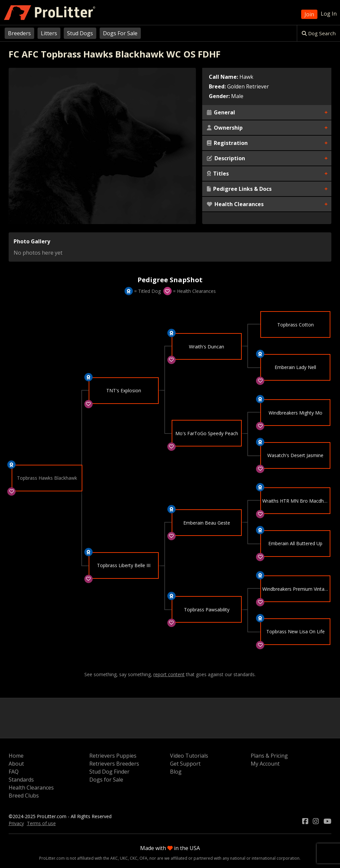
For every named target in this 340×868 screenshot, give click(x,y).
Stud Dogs (80, 33)
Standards (21, 780)
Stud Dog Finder (109, 772)
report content (169, 675)
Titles (218, 174)
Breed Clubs (24, 796)
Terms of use (41, 823)
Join (309, 14)
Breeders (19, 33)
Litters (49, 33)
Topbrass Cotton (296, 325)
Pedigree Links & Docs (239, 189)
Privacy (16, 823)
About (16, 764)
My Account (265, 764)
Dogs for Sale (106, 780)
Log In (329, 14)
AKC (114, 858)
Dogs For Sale (120, 33)
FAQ (14, 772)
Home (16, 756)
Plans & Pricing (269, 756)
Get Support (185, 764)
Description (226, 158)
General (221, 112)
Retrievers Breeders (114, 764)
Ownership (225, 128)
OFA (143, 858)
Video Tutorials (189, 756)
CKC (134, 858)
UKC (124, 858)
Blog (176, 772)
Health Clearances (235, 204)
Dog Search (319, 33)
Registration (227, 143)
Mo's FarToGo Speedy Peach (207, 434)
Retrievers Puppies (113, 756)
